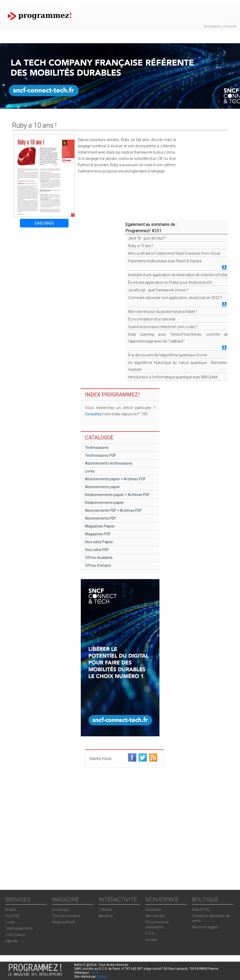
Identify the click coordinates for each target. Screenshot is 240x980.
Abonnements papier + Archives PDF (115, 479)
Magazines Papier (100, 526)
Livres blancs (15, 935)
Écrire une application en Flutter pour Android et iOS (170, 282)
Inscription (153, 910)
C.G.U (150, 933)
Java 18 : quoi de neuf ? (147, 238)
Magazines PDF (98, 534)
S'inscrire (230, 26)
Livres (90, 471)
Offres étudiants (99, 558)
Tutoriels (105, 910)
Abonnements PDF (101, 518)
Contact (151, 940)
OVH (95, 973)
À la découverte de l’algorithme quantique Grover (168, 355)
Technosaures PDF (100, 455)
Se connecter (212, 26)
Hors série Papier (99, 542)
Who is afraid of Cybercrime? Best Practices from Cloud (174, 253)
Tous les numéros (66, 916)
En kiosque (61, 910)
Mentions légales (205, 927)
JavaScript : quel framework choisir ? (158, 290)
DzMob (102, 977)
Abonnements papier (103, 487)
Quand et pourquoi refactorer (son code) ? (163, 327)
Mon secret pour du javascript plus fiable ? (162, 312)
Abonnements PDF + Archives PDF (113, 510)
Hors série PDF (97, 550)
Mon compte (155, 916)
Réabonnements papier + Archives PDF (117, 495)
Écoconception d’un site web (152, 319)
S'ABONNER (44, 223)
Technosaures (97, 448)
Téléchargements (19, 928)
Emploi (11, 910)
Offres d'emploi (98, 565)
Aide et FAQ (201, 910)
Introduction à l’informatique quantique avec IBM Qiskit (173, 377)
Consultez (93, 414)
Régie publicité (63, 922)
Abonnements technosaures (109, 463)
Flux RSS (12, 916)
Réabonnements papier (105, 503)
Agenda (11, 941)
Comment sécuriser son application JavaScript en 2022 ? (175, 298)
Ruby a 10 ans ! (140, 246)
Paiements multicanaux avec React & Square (165, 261)
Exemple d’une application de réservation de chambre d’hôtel (178, 275)
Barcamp (106, 916)
